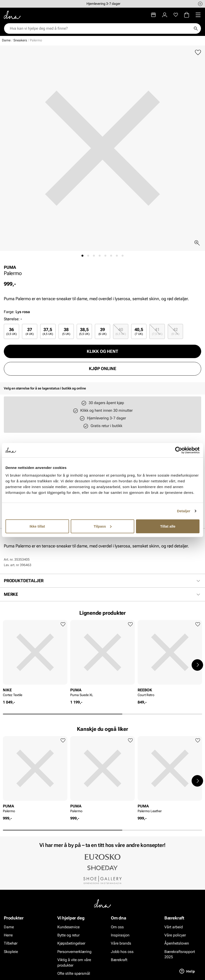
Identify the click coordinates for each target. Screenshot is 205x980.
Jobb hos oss (122, 952)
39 (102, 331)
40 (121, 331)
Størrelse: (12, 319)
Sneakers (20, 40)
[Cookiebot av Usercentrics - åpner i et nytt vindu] (179, 450)
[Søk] (196, 28)
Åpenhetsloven (177, 943)
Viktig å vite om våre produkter (74, 962)
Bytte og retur (68, 935)
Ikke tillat (37, 526)
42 (175, 331)
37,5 (48, 331)
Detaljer (184, 511)
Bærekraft (119, 960)
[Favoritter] (176, 15)
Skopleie (11, 952)
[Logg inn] (165, 15)
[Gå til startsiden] (12, 15)
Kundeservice (68, 927)
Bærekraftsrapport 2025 (180, 954)
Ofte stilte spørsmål (74, 973)
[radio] (11, 331)
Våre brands (121, 943)
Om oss (117, 927)
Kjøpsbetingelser (71, 943)
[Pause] (200, 4)
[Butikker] (153, 15)
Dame (6, 40)
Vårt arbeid (174, 927)
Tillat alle (168, 526)
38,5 (84, 331)
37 (30, 331)
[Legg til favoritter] (198, 53)
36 (11, 331)
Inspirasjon (120, 935)
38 (66, 331)
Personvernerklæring (74, 952)
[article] (35, 660)
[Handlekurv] (187, 15)
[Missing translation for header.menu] (198, 15)
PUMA (10, 267)
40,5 (139, 331)
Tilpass (103, 526)
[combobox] (100, 28)
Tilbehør (11, 943)
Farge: (17, 312)
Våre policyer (175, 935)
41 (157, 331)
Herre (8, 935)
